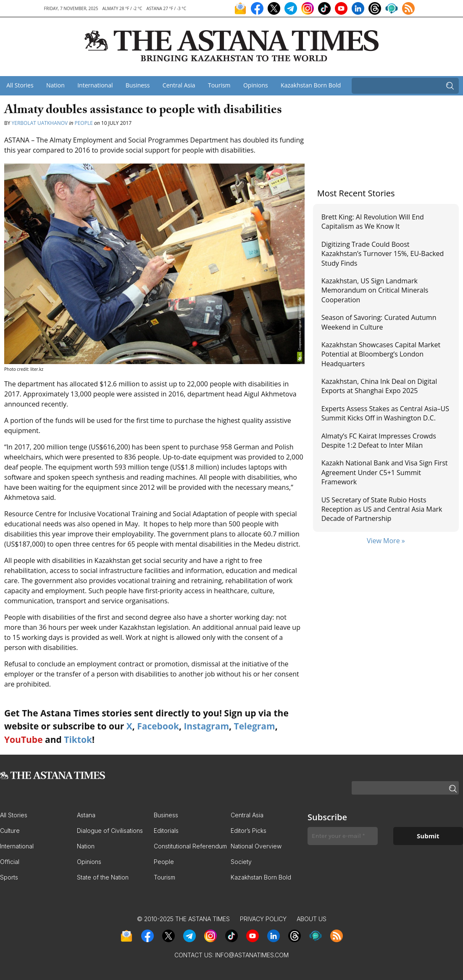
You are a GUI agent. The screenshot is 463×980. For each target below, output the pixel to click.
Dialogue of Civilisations (110, 831)
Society (241, 862)
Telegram (255, 726)
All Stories (20, 85)
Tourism (219, 85)
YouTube (24, 740)
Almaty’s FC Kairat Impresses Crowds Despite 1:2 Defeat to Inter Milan (379, 441)
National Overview (256, 846)
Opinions (256, 85)
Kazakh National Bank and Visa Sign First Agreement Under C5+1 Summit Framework (385, 472)
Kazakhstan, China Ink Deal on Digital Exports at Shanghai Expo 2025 (379, 386)
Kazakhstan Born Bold (311, 85)
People (83, 123)
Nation (55, 85)
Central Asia (179, 85)
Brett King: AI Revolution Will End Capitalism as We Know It (373, 222)
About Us (312, 919)
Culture (10, 831)
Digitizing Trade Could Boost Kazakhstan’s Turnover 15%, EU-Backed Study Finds (383, 254)
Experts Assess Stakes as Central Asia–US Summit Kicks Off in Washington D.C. (385, 413)
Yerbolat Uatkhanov (40, 123)
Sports (9, 877)
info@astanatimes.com (252, 955)
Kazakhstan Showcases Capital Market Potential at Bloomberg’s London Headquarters (381, 354)
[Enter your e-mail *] (343, 836)
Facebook (158, 726)
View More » (386, 541)
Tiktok (78, 740)
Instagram (206, 726)
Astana (86, 815)
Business (138, 85)
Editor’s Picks (249, 831)
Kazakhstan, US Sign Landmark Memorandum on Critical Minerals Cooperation (375, 290)
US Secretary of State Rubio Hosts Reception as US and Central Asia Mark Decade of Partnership (382, 509)
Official (10, 862)
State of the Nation (103, 877)
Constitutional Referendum (190, 846)
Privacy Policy (263, 919)
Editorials (166, 831)
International (95, 85)
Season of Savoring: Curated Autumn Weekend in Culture (379, 322)
